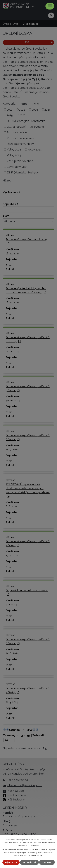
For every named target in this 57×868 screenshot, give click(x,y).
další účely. (35, 845)
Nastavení (47, 862)
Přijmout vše (11, 862)
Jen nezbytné (29, 862)
